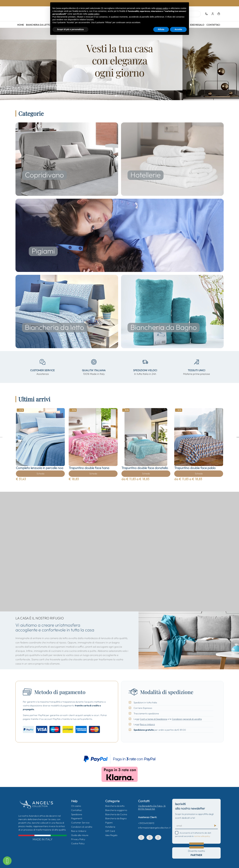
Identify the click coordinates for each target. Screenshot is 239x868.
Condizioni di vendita (82, 827)
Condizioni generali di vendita (187, 719)
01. (116, 96)
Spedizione (77, 814)
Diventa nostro (196, 853)
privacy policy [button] (162, 8)
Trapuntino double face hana (89, 468)
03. (121, 96)
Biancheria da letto (39, 25)
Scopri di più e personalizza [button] (70, 29)
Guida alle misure (80, 835)
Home (21, 25)
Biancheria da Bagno (116, 818)
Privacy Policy (78, 839)
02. (118, 96)
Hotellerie (110, 827)
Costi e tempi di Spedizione (153, 719)
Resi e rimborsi (147, 724)
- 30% (20, 410)
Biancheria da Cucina (116, 814)
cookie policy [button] (93, 14)
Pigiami (109, 823)
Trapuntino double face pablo (195, 468)
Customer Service (80, 823)
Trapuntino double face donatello (145, 468)
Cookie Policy (78, 843)
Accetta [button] (178, 29)
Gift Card (110, 831)
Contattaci (213, 25)
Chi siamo (76, 806)
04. (123, 96)
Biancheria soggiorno (116, 810)
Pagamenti (77, 818)
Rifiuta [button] (161, 29)
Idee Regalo (197, 25)
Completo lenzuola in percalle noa (40, 468)
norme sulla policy (202, 836)
